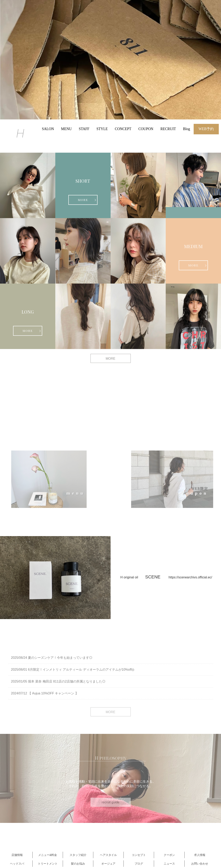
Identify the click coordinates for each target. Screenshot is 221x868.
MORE (83, 200)
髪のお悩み (78, 864)
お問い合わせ (200, 864)
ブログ (139, 864)
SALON (48, 129)
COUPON (146, 129)
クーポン (169, 855)
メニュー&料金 (48, 855)
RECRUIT (168, 129)
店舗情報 (17, 855)
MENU (66, 129)
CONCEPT (123, 129)
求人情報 (200, 855)
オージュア (108, 864)
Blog (187, 129)
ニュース (169, 864)
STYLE (102, 129)
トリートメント (48, 864)
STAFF (84, 129)
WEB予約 (206, 129)
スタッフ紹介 (78, 855)
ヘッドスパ (17, 864)
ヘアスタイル (108, 855)
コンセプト (139, 855)
